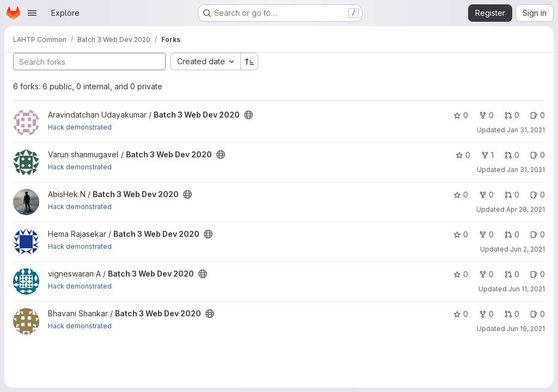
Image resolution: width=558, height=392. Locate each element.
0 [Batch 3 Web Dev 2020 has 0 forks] (486, 115)
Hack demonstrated (80, 127)
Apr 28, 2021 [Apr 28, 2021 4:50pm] (526, 209)
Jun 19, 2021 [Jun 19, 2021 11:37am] (526, 329)
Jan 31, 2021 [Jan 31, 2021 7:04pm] (526, 170)
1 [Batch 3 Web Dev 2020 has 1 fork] (487, 155)
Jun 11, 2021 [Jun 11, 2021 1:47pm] (527, 289)
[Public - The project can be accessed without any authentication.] (248, 115)
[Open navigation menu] (32, 13)
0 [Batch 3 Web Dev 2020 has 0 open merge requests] (512, 115)
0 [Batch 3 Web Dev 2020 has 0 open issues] (538, 115)
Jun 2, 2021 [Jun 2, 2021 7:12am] (527, 249)
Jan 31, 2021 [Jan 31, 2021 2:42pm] (526, 130)
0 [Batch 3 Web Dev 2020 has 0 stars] (461, 115)
